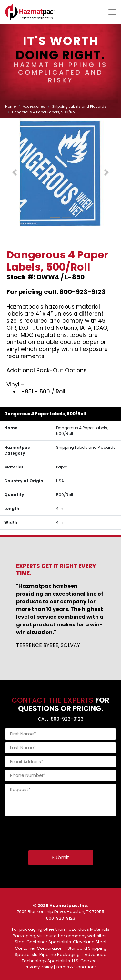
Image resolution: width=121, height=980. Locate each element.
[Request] (60, 800)
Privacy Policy (39, 967)
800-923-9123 (61, 918)
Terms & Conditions (76, 967)
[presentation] (54, 831)
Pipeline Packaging (60, 954)
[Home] (30, 12)
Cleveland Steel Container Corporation (61, 945)
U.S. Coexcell (85, 961)
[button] (15, 172)
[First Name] (60, 734)
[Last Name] (60, 748)
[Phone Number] (60, 776)
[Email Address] (60, 762)
